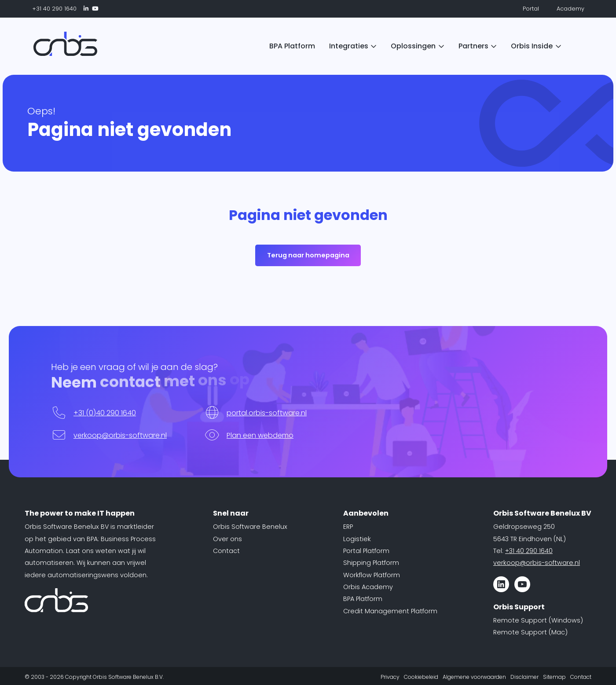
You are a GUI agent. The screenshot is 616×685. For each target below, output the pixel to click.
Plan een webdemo (260, 435)
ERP (348, 527)
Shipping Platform (371, 563)
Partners (473, 46)
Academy (565, 9)
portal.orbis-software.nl (267, 413)
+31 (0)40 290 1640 (105, 413)
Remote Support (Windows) (538, 620)
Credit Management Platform (390, 611)
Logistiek (357, 539)
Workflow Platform (372, 575)
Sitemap (554, 677)
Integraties (349, 46)
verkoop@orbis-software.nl (120, 435)
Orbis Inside (532, 46)
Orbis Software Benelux (250, 527)
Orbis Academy (368, 587)
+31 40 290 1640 (51, 9)
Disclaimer (524, 677)
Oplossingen (413, 46)
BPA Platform (292, 46)
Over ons (227, 539)
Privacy (390, 677)
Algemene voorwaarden (474, 677)
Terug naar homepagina (308, 255)
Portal (526, 9)
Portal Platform (366, 551)
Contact (226, 551)
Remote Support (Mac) (530, 632)
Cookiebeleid (421, 677)
